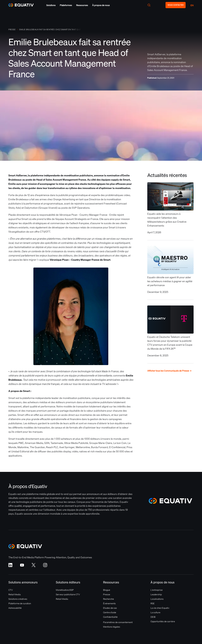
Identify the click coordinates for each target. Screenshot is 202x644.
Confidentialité (110, 617)
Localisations (157, 599)
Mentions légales (112, 627)
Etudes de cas (110, 608)
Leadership (156, 594)
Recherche (109, 599)
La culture (155, 612)
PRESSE (12, 30)
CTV (11, 590)
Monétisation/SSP (65, 590)
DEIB (153, 617)
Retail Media (15, 594)
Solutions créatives (18, 599)
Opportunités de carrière (163, 621)
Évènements (109, 603)
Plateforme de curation (20, 603)
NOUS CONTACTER (176, 5)
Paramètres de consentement (118, 622)
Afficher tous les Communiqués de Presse (169, 371)
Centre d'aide (110, 612)
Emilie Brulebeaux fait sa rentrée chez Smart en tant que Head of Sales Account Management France (50, 30)
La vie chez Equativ (160, 608)
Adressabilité (15, 608)
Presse (107, 594)
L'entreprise (157, 590)
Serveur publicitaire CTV (68, 594)
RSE (153, 603)
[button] (51, 5)
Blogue (107, 590)
